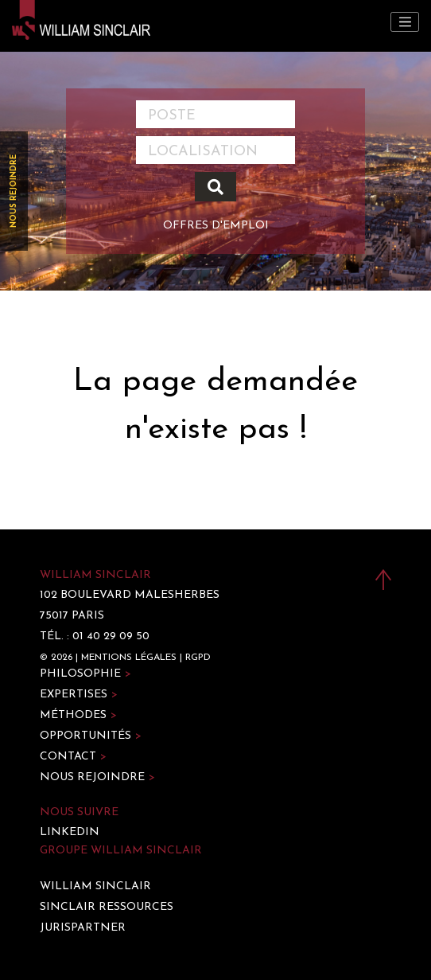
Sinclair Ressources (107, 907)
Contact (73, 757)
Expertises (79, 695)
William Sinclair (95, 886)
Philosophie (85, 674)
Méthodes (78, 715)
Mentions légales (129, 658)
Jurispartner (83, 928)
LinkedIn (70, 832)
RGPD (198, 658)
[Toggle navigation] (405, 22)
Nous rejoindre (14, 191)
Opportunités (91, 736)
